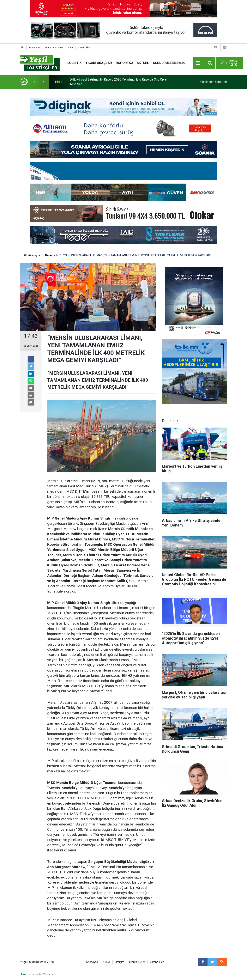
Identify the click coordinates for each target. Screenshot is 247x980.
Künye (107, 962)
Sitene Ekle (84, 48)
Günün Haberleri (54, 48)
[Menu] (198, 63)
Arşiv (71, 48)
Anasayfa (92, 962)
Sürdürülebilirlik (169, 63)
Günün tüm (214, 82)
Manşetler (35, 48)
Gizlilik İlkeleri (137, 962)
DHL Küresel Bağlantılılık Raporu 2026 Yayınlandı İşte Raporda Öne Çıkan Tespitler (119, 82)
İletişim (120, 962)
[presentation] (34, 82)
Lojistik (75, 63)
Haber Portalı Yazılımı (40, 974)
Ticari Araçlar (99, 63)
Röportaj (124, 63)
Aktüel (143, 63)
